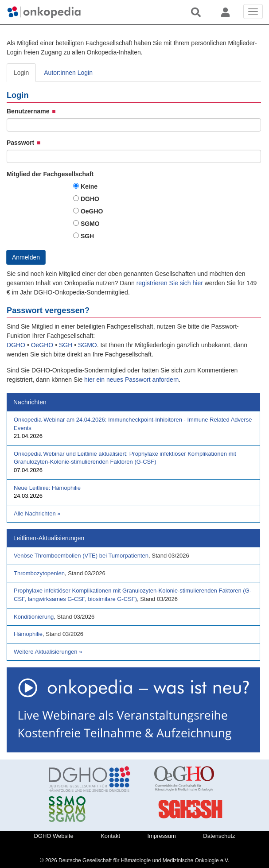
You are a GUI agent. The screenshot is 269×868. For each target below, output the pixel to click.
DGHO (90, 199)
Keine (89, 186)
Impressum (162, 836)
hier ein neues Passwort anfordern (131, 380)
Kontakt (110, 836)
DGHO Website (53, 836)
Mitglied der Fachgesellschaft (50, 174)
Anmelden (26, 257)
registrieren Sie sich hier (171, 283)
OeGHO (92, 211)
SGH (87, 236)
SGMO (90, 224)
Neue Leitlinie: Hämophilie (47, 488)
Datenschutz (219, 836)
